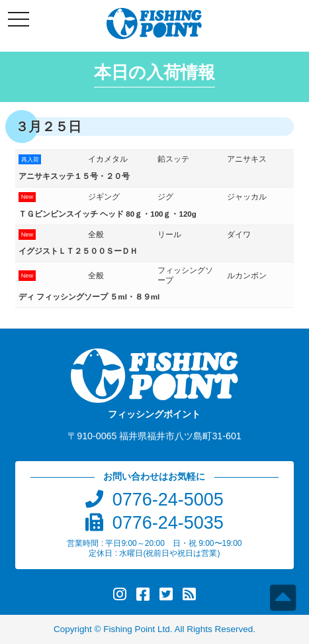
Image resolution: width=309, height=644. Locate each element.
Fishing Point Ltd (137, 629)
